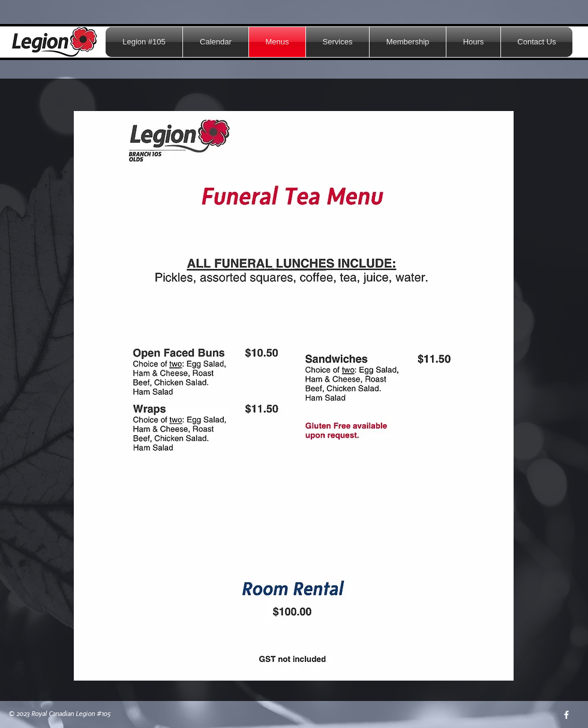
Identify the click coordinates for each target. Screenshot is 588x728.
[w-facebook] (566, 715)
